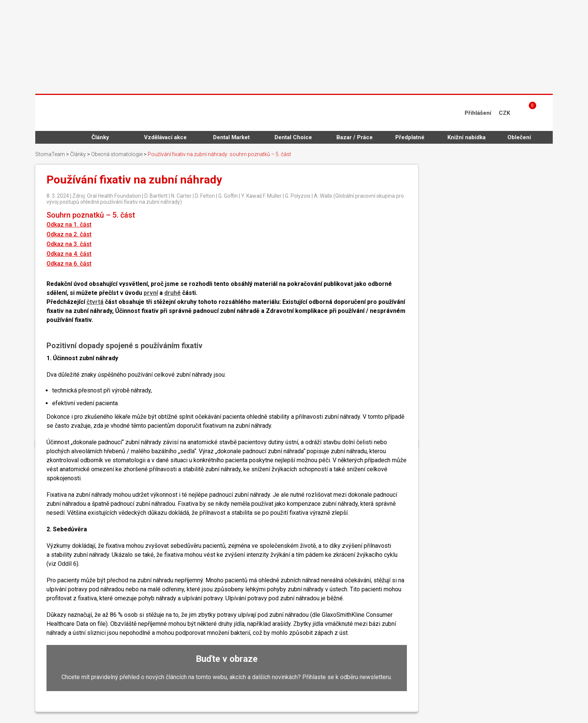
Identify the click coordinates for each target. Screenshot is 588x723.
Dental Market (231, 137)
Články (100, 137)
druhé (172, 293)
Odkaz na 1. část (69, 225)
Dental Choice (293, 137)
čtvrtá (95, 302)
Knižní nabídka (466, 137)
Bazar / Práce (355, 137)
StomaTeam (50, 154)
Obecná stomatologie (117, 154)
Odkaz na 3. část (69, 244)
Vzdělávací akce (165, 137)
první (151, 293)
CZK (504, 113)
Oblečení (519, 137)
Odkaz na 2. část (69, 234)
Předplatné (410, 137)
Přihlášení (478, 113)
